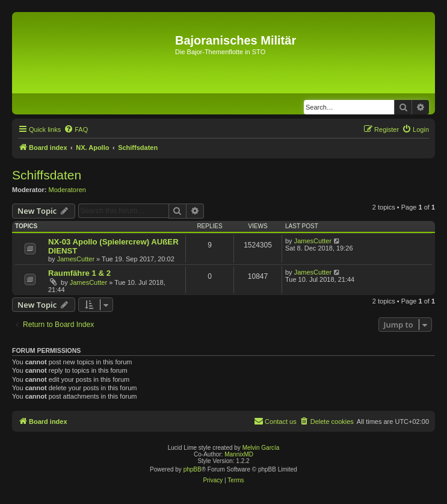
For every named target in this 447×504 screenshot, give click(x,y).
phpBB (193, 469)
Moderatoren (67, 190)
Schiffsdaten (47, 175)
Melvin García (261, 448)
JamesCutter (76, 259)
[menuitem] (76, 129)
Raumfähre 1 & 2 (79, 273)
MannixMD (239, 454)
